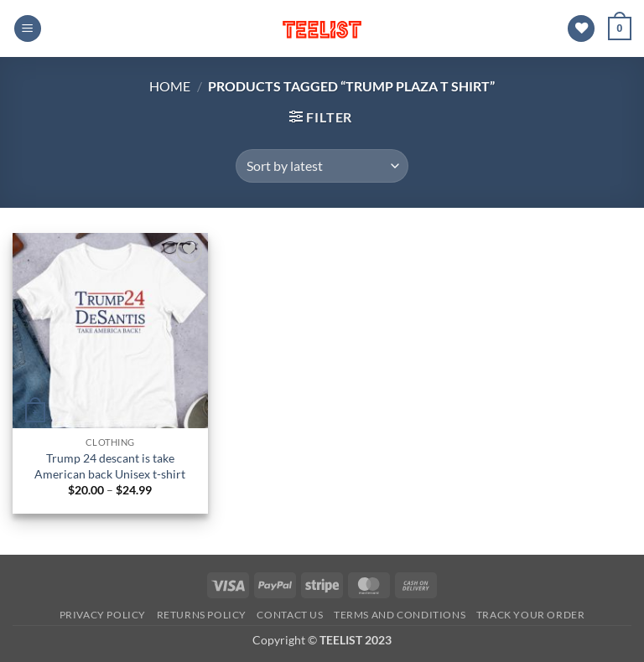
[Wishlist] (581, 29)
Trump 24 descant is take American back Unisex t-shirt (110, 466)
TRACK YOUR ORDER (531, 615)
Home (170, 86)
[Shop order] (322, 166)
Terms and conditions (400, 615)
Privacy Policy (103, 615)
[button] (28, 29)
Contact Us (290, 615)
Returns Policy (202, 615)
